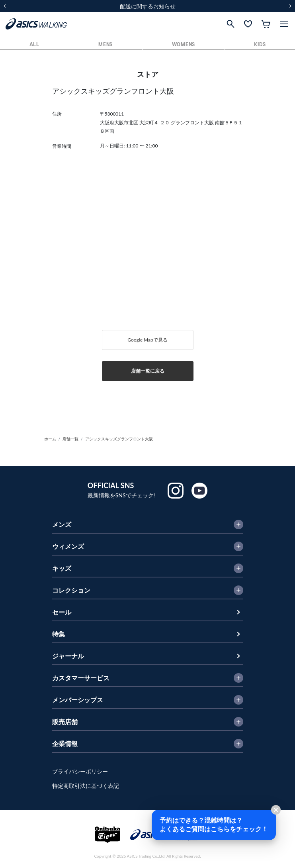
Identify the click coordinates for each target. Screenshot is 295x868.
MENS (105, 45)
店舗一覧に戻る (148, 371)
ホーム (50, 439)
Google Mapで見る (147, 340)
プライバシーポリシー (80, 771)
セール (62, 612)
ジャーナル (68, 656)
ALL (34, 45)
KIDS (260, 45)
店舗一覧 (70, 439)
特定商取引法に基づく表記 (86, 786)
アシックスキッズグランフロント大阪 (119, 439)
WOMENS (184, 45)
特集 (59, 634)
